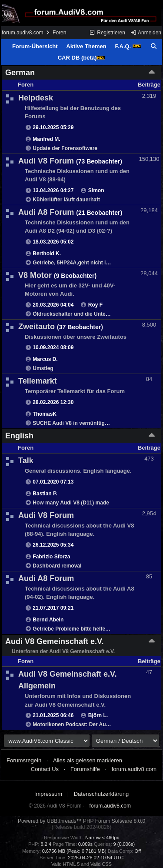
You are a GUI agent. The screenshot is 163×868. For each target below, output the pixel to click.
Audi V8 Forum (46, 161)
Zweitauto (37, 327)
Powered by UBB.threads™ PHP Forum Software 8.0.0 (81, 821)
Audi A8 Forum (46, 212)
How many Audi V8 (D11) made (71, 503)
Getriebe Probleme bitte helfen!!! (73, 629)
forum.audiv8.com (22, 33)
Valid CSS (101, 864)
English (19, 436)
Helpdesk (36, 98)
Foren (59, 33)
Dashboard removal (57, 566)
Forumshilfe (85, 769)
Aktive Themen (86, 46)
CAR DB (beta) (82, 58)
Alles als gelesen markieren (88, 760)
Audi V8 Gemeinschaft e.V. (54, 641)
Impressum (48, 794)
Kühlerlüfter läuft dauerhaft (66, 200)
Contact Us (45, 769)
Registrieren (107, 33)
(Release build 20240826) (81, 827)
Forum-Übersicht (35, 46)
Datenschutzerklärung (101, 794)
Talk (26, 461)
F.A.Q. (128, 46)
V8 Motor (35, 275)
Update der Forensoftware (65, 148)
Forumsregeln (24, 760)
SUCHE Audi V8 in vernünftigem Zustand (83, 423)
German (20, 73)
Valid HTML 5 (65, 864)
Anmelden (146, 33)
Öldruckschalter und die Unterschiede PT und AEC (95, 314)
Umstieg (43, 368)
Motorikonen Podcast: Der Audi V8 (75, 724)
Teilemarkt (38, 381)
